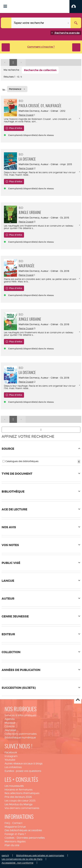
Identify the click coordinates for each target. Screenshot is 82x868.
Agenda (10, 719)
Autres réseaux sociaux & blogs (24, 763)
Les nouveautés (14, 786)
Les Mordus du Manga (18, 804)
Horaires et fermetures (19, 790)
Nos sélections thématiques (22, 793)
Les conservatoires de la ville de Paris (22, 859)
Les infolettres (13, 767)
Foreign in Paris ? (15, 834)
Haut (78, 700)
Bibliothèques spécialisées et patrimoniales (40, 855)
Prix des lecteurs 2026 (18, 797)
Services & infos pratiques (20, 715)
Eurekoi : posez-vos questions (23, 771)
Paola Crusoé (26, 115)
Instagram (11, 756)
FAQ (7, 823)
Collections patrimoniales (21, 734)
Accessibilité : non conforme (17, 863)
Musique (10, 723)
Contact (17, 823)
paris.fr (5, 855)
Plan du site (12, 845)
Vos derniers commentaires (22, 808)
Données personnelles (31, 838)
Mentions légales (15, 841)
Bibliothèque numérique (20, 738)
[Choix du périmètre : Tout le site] (6, 23)
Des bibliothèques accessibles (23, 830)
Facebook (11, 752)
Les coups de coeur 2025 (20, 801)
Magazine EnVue (15, 827)
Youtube (10, 760)
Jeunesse (10, 730)
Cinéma (10, 726)
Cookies (9, 838)
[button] (76, 6)
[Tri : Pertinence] (17, 89)
